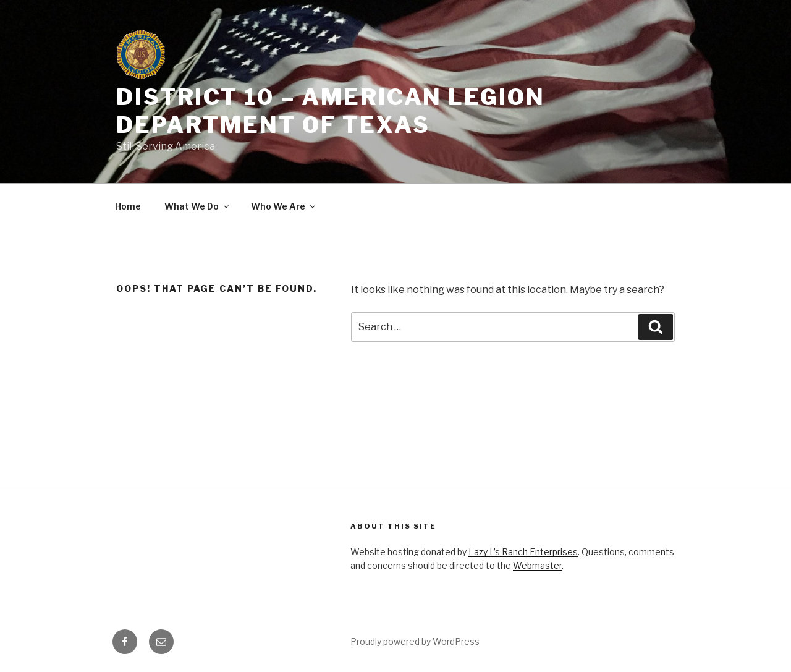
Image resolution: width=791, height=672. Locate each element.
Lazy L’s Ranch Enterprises (523, 552)
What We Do (197, 206)
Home (128, 206)
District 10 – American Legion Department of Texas (331, 111)
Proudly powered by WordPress (415, 641)
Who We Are (284, 206)
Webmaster (537, 565)
